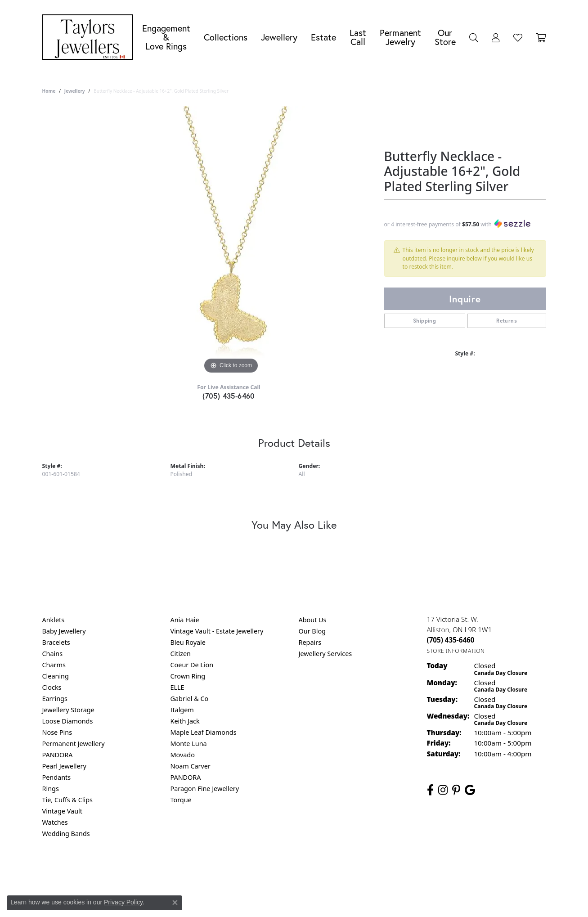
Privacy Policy (250, 870)
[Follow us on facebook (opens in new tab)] (430, 790)
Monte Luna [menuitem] (189, 744)
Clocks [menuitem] (52, 687)
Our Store (445, 37)
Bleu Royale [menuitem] (188, 642)
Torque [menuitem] (181, 800)
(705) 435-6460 (229, 396)
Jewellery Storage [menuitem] (68, 710)
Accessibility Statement (370, 870)
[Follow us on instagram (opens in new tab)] (443, 790)
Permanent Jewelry (400, 37)
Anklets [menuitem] (54, 620)
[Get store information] (456, 651)
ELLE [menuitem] (177, 687)
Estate (323, 37)
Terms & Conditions (303, 870)
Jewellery (279, 37)
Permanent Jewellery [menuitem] (74, 744)
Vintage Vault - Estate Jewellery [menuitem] (217, 631)
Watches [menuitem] (55, 822)
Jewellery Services (325, 654)
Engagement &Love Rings (166, 37)
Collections (226, 37)
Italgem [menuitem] (182, 710)
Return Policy (205, 870)
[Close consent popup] (175, 903)
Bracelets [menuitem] (56, 642)
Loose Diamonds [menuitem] (68, 721)
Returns (507, 321)
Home (49, 91)
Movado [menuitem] (183, 755)
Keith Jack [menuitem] (185, 721)
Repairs (310, 642)
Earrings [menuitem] (55, 699)
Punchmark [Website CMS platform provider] (310, 899)
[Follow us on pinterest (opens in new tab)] (456, 790)
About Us (313, 620)
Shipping (424, 321)
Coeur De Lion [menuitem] (192, 665)
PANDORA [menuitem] (58, 755)
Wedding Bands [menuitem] (66, 834)
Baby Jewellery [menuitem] (64, 631)
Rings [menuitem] (51, 789)
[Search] (474, 37)
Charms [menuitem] (54, 665)
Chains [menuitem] (53, 654)
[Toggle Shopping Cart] (541, 37)
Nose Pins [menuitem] (57, 732)
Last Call (358, 37)
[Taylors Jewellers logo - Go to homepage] (90, 37)
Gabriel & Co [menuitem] (190, 699)
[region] (231, 241)
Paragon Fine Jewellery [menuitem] (205, 789)
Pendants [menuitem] (57, 777)
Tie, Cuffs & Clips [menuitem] (68, 800)
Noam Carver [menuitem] (191, 766)
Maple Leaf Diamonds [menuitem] (204, 732)
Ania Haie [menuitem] (185, 620)
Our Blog (312, 631)
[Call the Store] (451, 640)
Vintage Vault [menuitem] (62, 811)
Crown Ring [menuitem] (188, 676)
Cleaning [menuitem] (56, 676)
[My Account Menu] (496, 37)
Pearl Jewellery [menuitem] (64, 766)
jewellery (75, 91)
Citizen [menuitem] (181, 654)
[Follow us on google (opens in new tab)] (470, 790)
